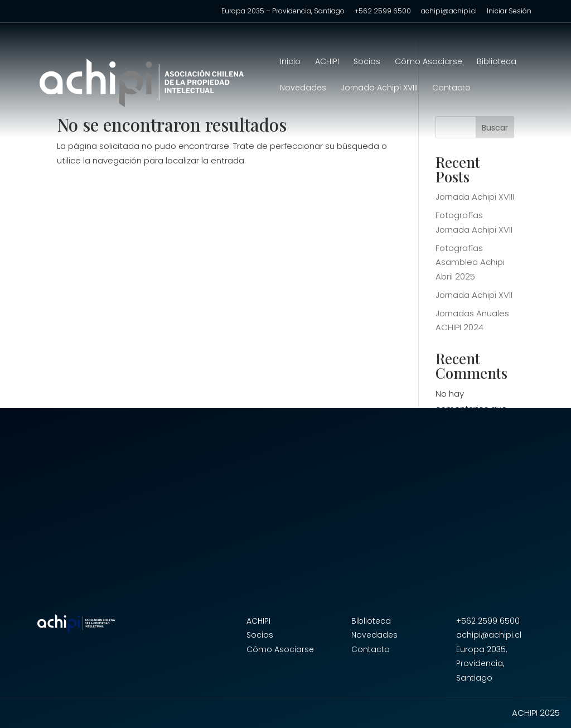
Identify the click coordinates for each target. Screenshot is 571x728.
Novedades (303, 88)
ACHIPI (327, 62)
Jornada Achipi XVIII (379, 88)
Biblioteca (497, 62)
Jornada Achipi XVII (474, 295)
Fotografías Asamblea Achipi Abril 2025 (470, 262)
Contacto (451, 88)
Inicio (290, 62)
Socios (367, 62)
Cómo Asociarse (429, 62)
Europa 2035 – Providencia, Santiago (283, 12)
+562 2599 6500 (383, 12)
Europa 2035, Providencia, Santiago (482, 664)
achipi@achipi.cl (449, 12)
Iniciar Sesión (509, 12)
